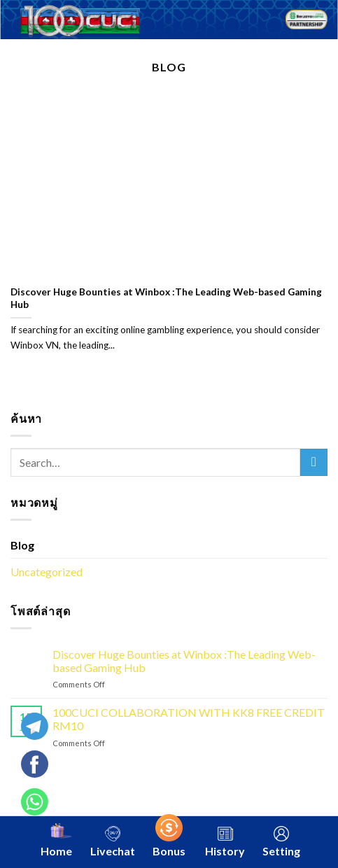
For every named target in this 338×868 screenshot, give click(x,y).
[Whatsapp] (39, 769)
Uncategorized (47, 572)
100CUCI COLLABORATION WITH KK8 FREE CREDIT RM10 (189, 719)
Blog (22, 545)
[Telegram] (39, 731)
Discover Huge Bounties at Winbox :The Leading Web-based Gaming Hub (166, 298)
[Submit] (314, 462)
